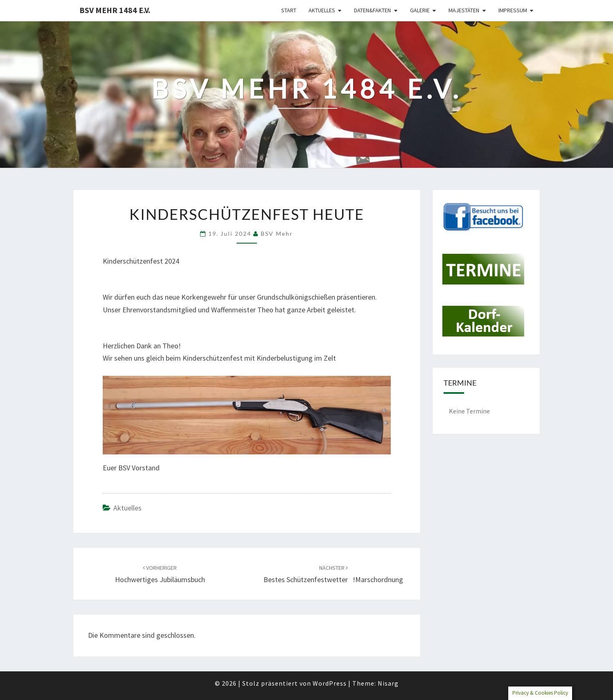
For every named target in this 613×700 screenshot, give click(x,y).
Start (289, 10)
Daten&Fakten (372, 10)
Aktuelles (322, 10)
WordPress (330, 683)
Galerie (420, 10)
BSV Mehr (277, 234)
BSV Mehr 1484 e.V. (115, 10)
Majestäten (464, 10)
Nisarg (388, 683)
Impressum (513, 10)
